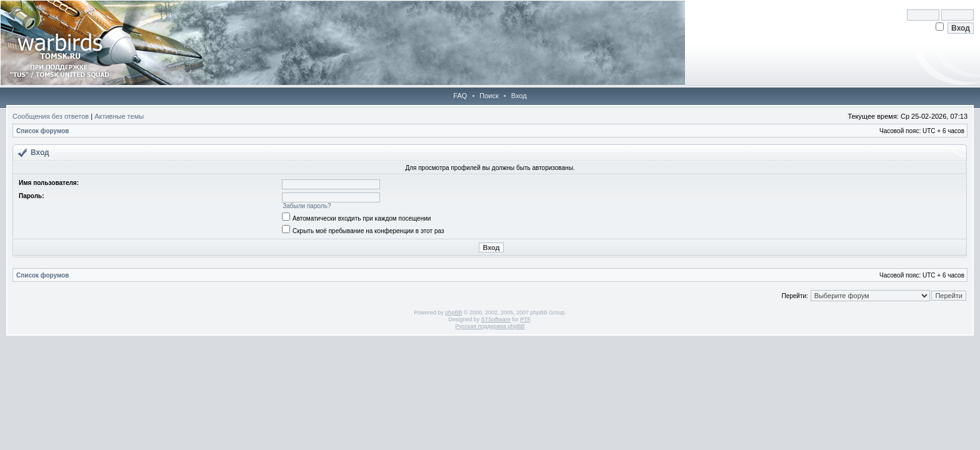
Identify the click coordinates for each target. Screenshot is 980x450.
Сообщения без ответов (51, 116)
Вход (519, 96)
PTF (525, 319)
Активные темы (119, 116)
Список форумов (43, 131)
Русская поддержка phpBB (490, 326)
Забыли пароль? (307, 206)
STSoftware (496, 319)
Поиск (489, 96)
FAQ (460, 96)
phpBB (453, 312)
